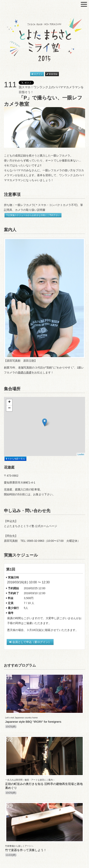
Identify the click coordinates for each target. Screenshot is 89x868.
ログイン (37, 74)
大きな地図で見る (15, 459)
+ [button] (9, 402)
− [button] (9, 408)
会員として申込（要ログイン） (30, 642)
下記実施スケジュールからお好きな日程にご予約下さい (33, 215)
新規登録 (52, 74)
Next (80, 128)
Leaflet (81, 454)
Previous (9, 128)
